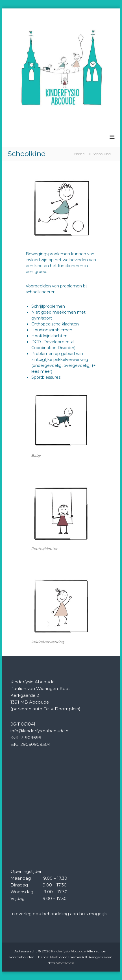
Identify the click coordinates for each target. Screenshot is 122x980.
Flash (54, 957)
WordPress (65, 963)
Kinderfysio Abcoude (68, 951)
